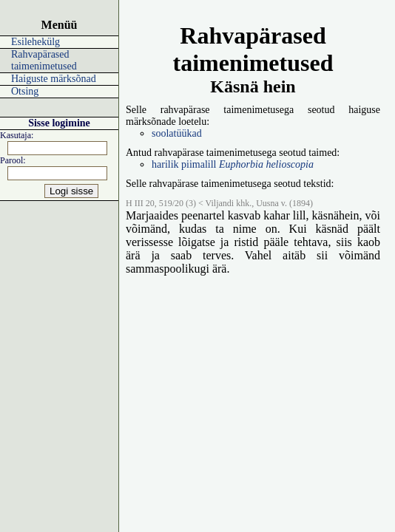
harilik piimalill (233, 164)
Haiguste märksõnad (54, 79)
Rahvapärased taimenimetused (44, 60)
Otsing (25, 91)
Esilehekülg (36, 42)
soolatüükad (177, 133)
